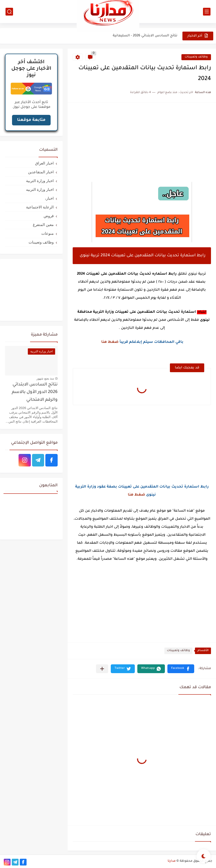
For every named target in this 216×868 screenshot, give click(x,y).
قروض (49, 216)
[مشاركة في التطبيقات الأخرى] (102, 669)
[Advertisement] (142, 143)
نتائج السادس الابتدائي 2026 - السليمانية (145, 36)
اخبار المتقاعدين (41, 172)
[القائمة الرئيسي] (207, 12)
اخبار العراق (44, 163)
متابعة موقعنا (31, 120)
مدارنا (172, 861)
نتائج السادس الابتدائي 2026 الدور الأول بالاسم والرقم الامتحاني (35, 392)
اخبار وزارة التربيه (40, 189)
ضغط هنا (110, 342)
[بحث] (9, 12)
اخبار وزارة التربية (40, 181)
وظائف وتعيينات (196, 57)
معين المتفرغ (43, 225)
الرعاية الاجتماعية (40, 207)
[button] (181, 669)
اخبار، (49, 198)
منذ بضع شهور (45, 378)
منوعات (47, 233)
